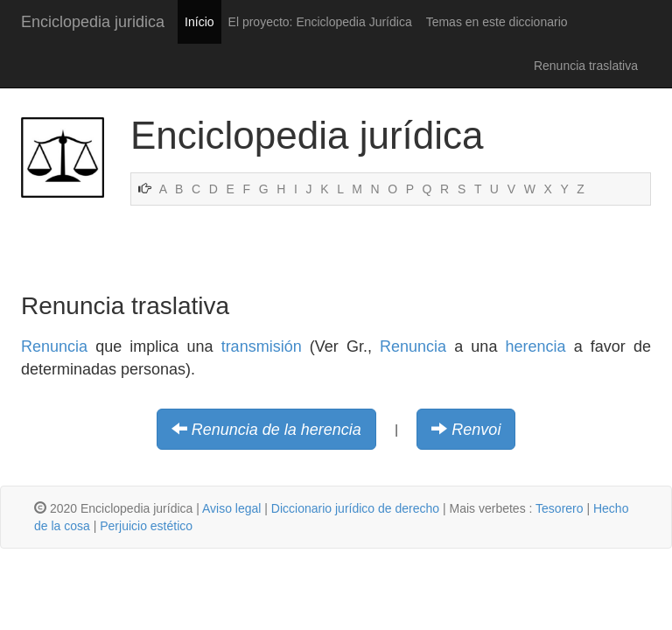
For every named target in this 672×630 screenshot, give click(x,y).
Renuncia (54, 346)
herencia (536, 346)
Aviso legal (231, 508)
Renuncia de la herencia (276, 430)
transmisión (262, 346)
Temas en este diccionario (497, 22)
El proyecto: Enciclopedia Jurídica (320, 22)
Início (199, 22)
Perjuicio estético (146, 526)
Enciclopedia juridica (93, 22)
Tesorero (559, 508)
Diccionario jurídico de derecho (355, 508)
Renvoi (476, 430)
